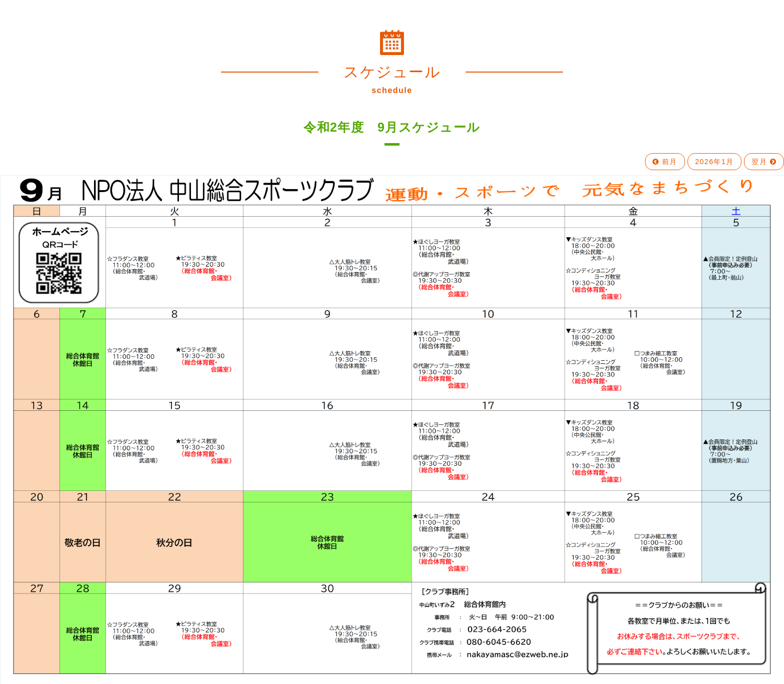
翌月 (764, 162)
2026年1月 (714, 162)
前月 (665, 162)
